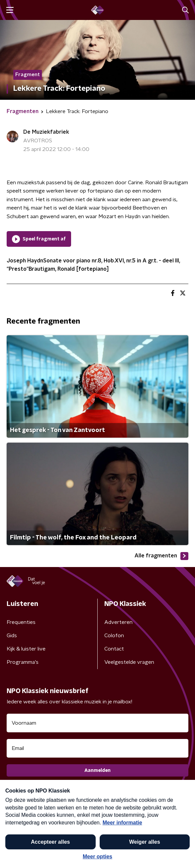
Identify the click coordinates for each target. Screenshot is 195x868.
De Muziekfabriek (46, 132)
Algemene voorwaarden (36, 814)
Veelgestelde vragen (129, 662)
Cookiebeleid (22, 834)
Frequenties (21, 622)
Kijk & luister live (26, 649)
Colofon (114, 636)
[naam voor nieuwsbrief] (97, 723)
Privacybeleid (85, 814)
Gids (12, 636)
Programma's (23, 662)
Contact (114, 649)
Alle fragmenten (161, 556)
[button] (183, 856)
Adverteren (118, 622)
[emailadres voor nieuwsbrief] (97, 748)
